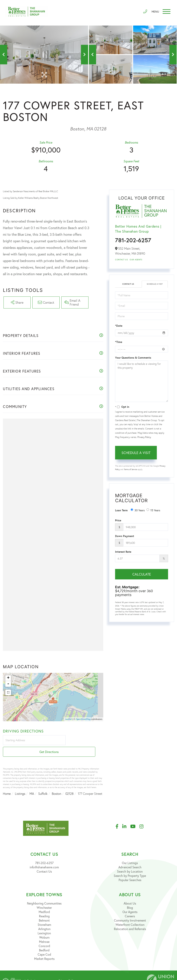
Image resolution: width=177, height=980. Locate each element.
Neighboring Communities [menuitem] (44, 893)
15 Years (153, 510)
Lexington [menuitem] (44, 923)
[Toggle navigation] (160, 12)
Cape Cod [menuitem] (44, 944)
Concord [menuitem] (44, 936)
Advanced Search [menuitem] (130, 857)
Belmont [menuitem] (44, 910)
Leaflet (69, 720)
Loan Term (121, 510)
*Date (119, 326)
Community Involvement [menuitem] (130, 910)
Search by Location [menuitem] (130, 861)
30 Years (138, 510)
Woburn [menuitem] (44, 927)
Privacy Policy (144, 437)
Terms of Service (131, 469)
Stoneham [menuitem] (44, 914)
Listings (20, 784)
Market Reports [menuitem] (44, 949)
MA (32, 784)
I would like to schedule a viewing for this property (142, 381)
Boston (56, 784)
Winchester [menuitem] (44, 897)
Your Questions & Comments (133, 358)
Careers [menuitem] (130, 906)
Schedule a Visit (155, 284)
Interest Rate (123, 552)
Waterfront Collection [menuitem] (130, 914)
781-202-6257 (133, 240)
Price (118, 520)
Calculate (142, 574)
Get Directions (85, 742)
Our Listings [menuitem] (130, 853)
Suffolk (43, 784)
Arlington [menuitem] (44, 919)
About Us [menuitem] (130, 893)
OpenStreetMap (83, 720)
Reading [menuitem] (44, 906)
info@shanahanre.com (44, 857)
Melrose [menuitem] (44, 932)
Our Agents (136, 260)
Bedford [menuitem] (44, 940)
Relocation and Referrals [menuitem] (130, 919)
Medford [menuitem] (44, 902)
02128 (69, 784)
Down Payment (125, 536)
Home (7, 784)
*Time (119, 342)
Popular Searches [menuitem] (130, 870)
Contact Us (121, 260)
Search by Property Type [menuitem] (130, 866)
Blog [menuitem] (130, 897)
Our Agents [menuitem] (130, 902)
